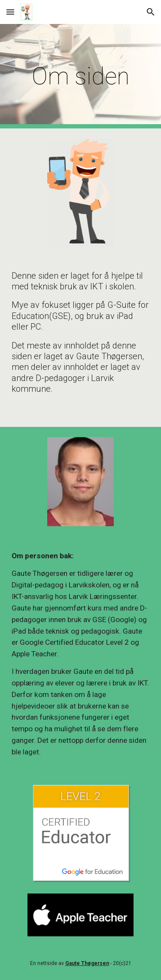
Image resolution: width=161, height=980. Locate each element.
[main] (81, 76)
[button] (10, 12)
